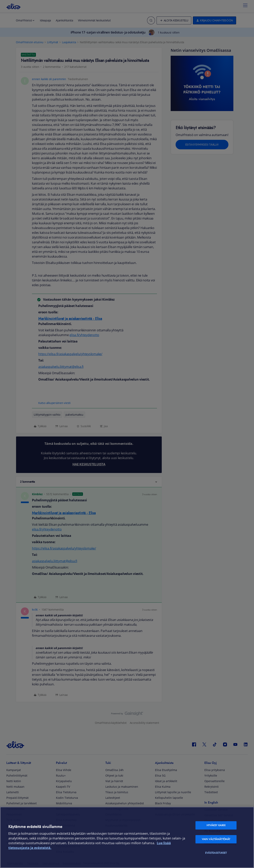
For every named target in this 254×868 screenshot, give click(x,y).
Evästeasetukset (216, 853)
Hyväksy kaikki (216, 825)
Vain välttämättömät (216, 839)
